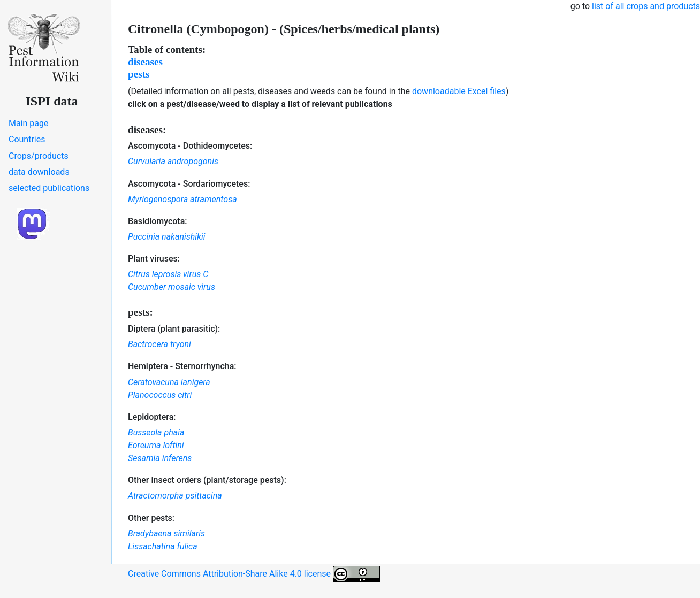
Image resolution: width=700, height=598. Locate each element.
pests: (140, 312)
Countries (27, 139)
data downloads (39, 172)
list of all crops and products (646, 6)
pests (139, 74)
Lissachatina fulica (163, 546)
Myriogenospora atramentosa (182, 199)
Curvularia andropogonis (173, 161)
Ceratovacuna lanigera (169, 382)
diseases (145, 62)
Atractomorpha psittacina (175, 496)
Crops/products (39, 156)
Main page (29, 123)
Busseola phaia (156, 432)
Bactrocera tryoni (159, 344)
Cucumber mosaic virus (172, 287)
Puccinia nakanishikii (167, 237)
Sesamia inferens (160, 458)
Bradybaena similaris (166, 534)
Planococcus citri (160, 395)
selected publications (49, 188)
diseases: (147, 130)
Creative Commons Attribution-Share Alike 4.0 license (254, 574)
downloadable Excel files (459, 91)
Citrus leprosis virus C (168, 274)
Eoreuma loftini (156, 445)
